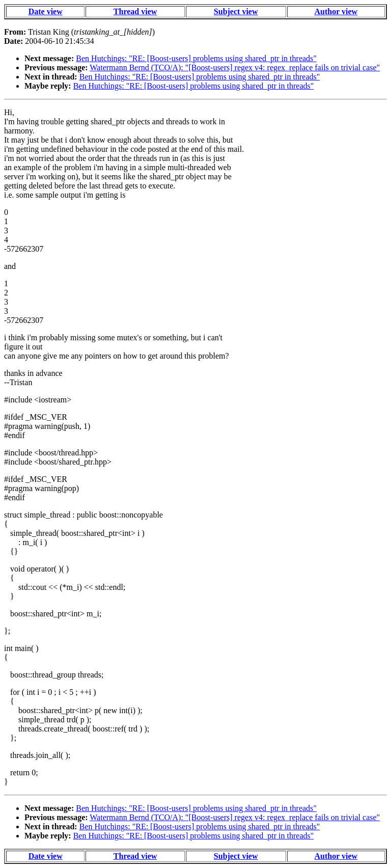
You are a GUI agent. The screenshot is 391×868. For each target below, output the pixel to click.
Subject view (236, 11)
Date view (46, 11)
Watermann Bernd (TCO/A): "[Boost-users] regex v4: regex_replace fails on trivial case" (235, 67)
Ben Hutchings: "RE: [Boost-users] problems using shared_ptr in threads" (196, 58)
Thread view (135, 11)
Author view (336, 11)
